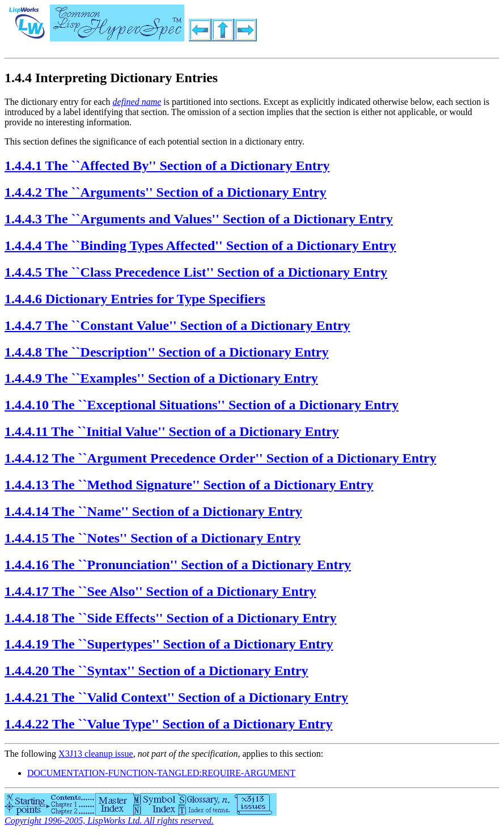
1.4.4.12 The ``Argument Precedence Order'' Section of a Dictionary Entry (221, 458)
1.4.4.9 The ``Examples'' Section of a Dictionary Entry (161, 378)
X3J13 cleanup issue (96, 754)
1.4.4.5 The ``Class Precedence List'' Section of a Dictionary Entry (196, 272)
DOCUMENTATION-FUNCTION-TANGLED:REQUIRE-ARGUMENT (161, 773)
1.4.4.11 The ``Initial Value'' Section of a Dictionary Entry (172, 431)
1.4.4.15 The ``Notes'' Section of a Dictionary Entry (153, 538)
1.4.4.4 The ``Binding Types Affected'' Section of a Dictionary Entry (200, 245)
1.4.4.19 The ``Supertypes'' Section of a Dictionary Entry (169, 644)
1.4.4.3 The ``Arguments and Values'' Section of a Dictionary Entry (199, 219)
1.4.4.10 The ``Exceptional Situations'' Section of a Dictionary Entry (202, 405)
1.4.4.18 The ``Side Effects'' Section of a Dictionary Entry (171, 618)
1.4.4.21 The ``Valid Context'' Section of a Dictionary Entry (176, 697)
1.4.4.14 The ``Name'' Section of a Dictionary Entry (153, 511)
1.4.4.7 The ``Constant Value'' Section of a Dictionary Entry (177, 325)
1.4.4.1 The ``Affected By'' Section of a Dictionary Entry (167, 166)
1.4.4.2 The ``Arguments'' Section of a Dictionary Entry (166, 192)
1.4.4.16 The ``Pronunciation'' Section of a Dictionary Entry (178, 565)
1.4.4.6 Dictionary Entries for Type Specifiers (135, 299)
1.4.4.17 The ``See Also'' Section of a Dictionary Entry (160, 591)
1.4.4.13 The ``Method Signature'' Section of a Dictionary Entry (189, 485)
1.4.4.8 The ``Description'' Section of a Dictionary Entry (167, 352)
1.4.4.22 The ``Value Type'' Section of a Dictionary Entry (168, 724)
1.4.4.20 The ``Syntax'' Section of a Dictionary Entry (156, 671)
